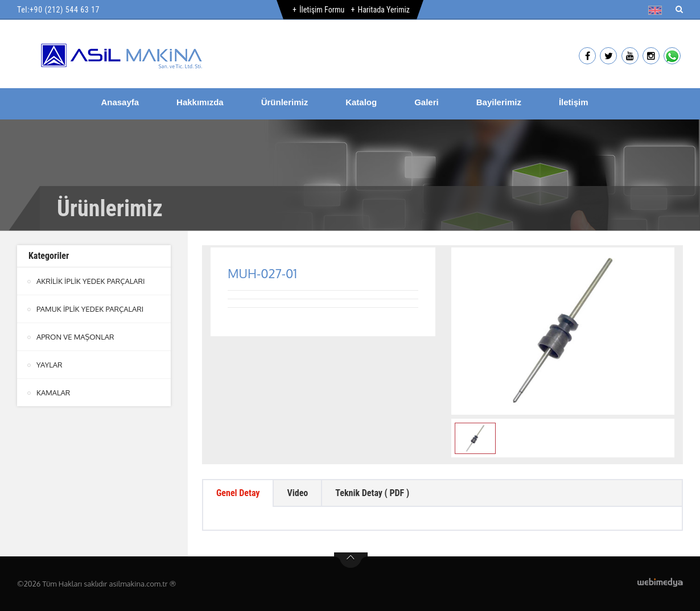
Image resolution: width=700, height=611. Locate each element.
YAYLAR (50, 365)
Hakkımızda (200, 102)
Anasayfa (120, 102)
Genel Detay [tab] (238, 493)
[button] (658, 10)
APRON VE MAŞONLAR (75, 337)
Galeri (427, 102)
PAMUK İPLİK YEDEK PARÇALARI (90, 309)
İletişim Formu (322, 10)
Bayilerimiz (499, 102)
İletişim (574, 102)
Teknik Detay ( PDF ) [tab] (372, 493)
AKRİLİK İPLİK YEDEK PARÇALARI (90, 281)
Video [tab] (297, 493)
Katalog (361, 102)
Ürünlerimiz (285, 102)
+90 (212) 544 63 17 (65, 10)
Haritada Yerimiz (383, 10)
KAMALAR (53, 393)
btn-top (351, 560)
